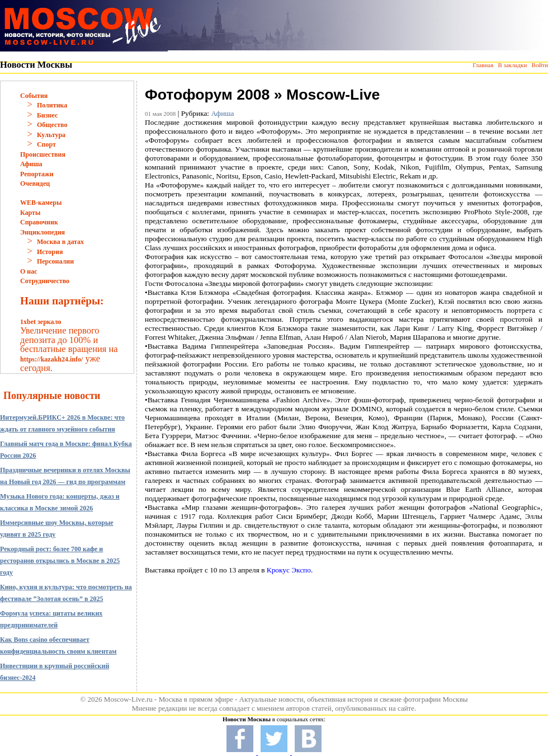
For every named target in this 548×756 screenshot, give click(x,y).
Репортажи (37, 174)
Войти (540, 65)
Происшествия (43, 154)
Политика (52, 105)
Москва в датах (60, 242)
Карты (30, 213)
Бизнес (47, 115)
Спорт (46, 144)
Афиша (31, 164)
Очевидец (35, 184)
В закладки (512, 65)
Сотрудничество (45, 281)
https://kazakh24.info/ (51, 359)
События (34, 96)
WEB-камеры (41, 203)
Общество (52, 125)
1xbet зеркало (41, 322)
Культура (51, 135)
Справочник (39, 222)
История (50, 252)
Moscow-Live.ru (128, 699)
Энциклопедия (42, 232)
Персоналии (55, 261)
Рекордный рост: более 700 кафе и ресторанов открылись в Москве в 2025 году (60, 561)
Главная (483, 65)
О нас (29, 271)
